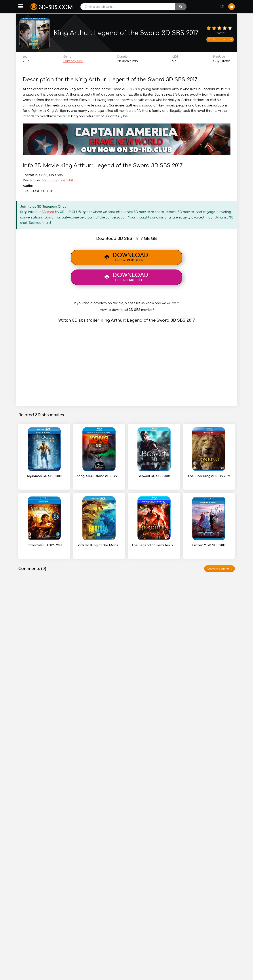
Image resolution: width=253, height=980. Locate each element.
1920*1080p (50, 180)
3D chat (49, 212)
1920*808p (67, 180)
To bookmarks (220, 40)
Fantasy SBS (73, 61)
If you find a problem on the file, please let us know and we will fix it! (127, 303)
